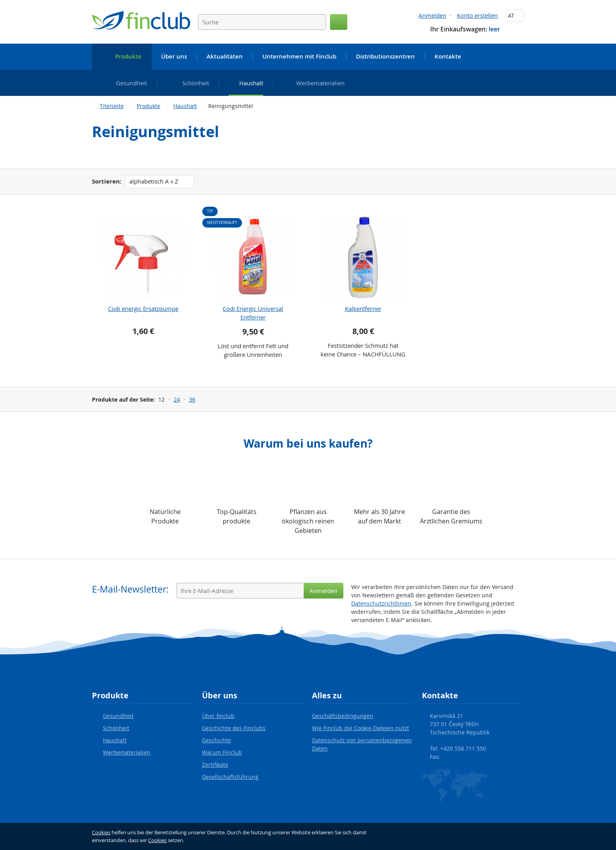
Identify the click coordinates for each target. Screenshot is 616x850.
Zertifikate (215, 765)
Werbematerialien (127, 752)
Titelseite (112, 106)
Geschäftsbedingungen (343, 716)
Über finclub (218, 716)
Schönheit (116, 728)
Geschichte (216, 740)
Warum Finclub (222, 752)
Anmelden (432, 15)
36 (192, 399)
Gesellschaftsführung (230, 777)
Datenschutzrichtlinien (381, 603)
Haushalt (185, 106)
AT (515, 16)
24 (177, 399)
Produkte (148, 106)
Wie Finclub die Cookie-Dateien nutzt (360, 728)
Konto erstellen (477, 15)
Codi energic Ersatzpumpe (143, 308)
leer (494, 29)
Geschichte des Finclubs (234, 728)
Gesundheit (118, 716)
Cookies (101, 832)
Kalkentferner (363, 308)
